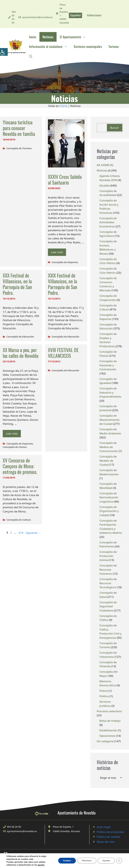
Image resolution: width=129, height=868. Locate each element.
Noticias (48, 37)
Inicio (33, 37)
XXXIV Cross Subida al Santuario (65, 180)
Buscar (115, 128)
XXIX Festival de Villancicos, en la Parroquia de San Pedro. (63, 284)
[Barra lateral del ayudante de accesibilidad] (4, 52)
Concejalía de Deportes (65, 262)
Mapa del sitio (106, 842)
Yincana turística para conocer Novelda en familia (19, 128)
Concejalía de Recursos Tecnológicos (108, 583)
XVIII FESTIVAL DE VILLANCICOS (63, 353)
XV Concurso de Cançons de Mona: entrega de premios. (20, 466)
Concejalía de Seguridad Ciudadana (108, 606)
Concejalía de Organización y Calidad (109, 511)
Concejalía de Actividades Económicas (108, 222)
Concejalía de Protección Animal (108, 556)
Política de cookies (108, 837)
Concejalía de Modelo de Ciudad (108, 461)
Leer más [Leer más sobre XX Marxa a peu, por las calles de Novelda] (12, 434)
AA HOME (103, 165)
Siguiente (33, 533)
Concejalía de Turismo (19, 148)
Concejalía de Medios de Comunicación (109, 447)
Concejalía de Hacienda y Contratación (108, 365)
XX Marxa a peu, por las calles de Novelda (21, 353)
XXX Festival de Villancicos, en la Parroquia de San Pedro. (17, 284)
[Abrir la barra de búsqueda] (31, 56)
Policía (104, 691)
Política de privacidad (110, 832)
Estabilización (108, 730)
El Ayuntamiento (74, 37)
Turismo (114, 46)
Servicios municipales (88, 46)
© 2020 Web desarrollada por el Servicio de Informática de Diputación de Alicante (41, 860)
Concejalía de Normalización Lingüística (109, 497)
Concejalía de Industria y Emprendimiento (110, 392)
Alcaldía (105, 185)
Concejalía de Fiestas (15, 447)
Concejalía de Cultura (19, 520)
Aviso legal (104, 827)
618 (21, 533)
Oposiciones (107, 736)
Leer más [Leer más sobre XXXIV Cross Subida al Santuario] (57, 252)
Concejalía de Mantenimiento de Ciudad (110, 420)
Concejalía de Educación (20, 337)
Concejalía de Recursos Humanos (108, 569)
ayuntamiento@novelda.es (37, 17)
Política (104, 696)
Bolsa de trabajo (110, 721)
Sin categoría (105, 741)
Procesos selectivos (109, 711)
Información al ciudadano (50, 46)
